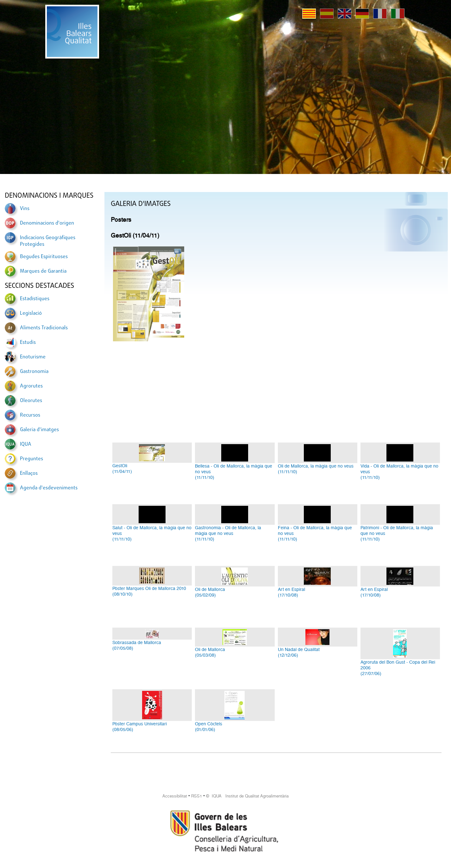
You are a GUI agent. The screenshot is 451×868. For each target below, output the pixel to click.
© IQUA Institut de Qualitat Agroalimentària (247, 796)
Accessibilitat (175, 796)
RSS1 (197, 796)
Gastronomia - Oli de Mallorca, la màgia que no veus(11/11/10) (228, 533)
